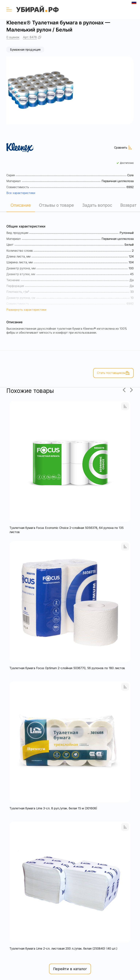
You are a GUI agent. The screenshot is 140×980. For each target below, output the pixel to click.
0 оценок (13, 37)
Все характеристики (21, 193)
